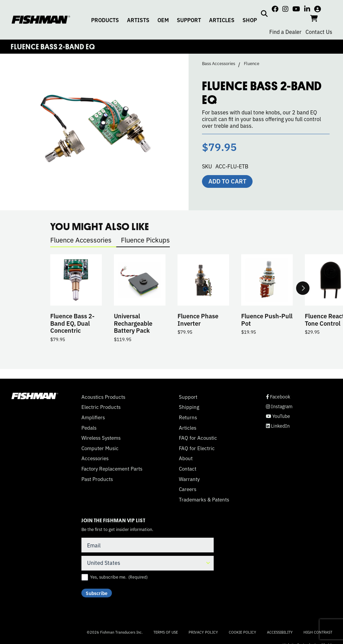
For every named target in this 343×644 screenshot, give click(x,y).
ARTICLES (222, 20)
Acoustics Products (103, 397)
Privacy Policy (203, 632)
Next (303, 288)
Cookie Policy (243, 632)
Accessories (95, 458)
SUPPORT (189, 20)
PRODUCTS (105, 20)
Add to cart (227, 181)
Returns (188, 417)
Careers (188, 489)
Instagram (279, 406)
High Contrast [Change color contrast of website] (318, 632)
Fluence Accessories (81, 240)
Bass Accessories (219, 63)
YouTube (278, 416)
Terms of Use (166, 632)
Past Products (97, 479)
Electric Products (101, 407)
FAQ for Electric (197, 448)
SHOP (250, 20)
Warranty (189, 479)
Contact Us (319, 32)
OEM (163, 20)
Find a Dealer (285, 32)
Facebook (278, 397)
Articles (188, 428)
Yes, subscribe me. (119, 577)
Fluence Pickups (145, 240)
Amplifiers (93, 417)
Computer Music (100, 448)
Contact (188, 469)
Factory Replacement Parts (112, 469)
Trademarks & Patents (204, 499)
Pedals (89, 428)
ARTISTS (138, 20)
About (186, 458)
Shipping (189, 407)
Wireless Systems (101, 438)
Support (188, 397)
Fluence (252, 63)
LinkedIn (278, 426)
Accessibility (280, 632)
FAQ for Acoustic (198, 438)
